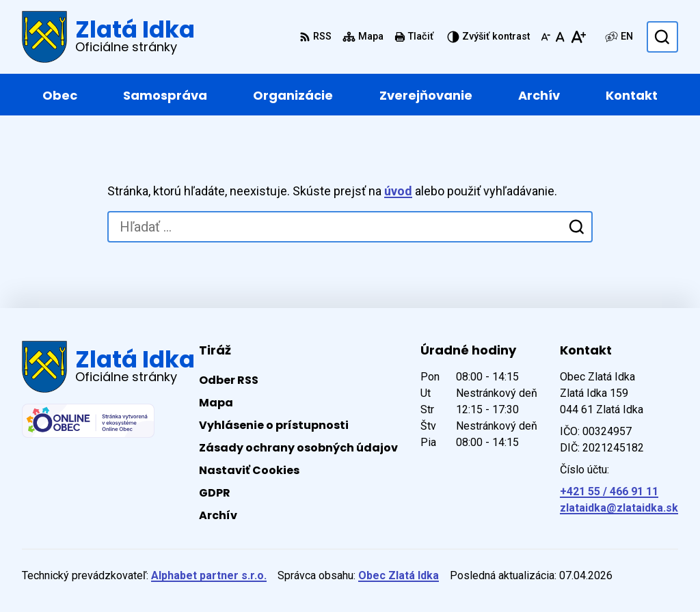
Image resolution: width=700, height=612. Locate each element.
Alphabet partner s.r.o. (209, 575)
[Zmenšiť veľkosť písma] (546, 37)
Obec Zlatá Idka (399, 575)
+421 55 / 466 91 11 (609, 491)
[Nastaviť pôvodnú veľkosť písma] (560, 37)
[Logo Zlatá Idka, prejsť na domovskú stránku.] (108, 37)
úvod (398, 191)
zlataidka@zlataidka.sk (619, 508)
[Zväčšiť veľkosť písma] (578, 37)
